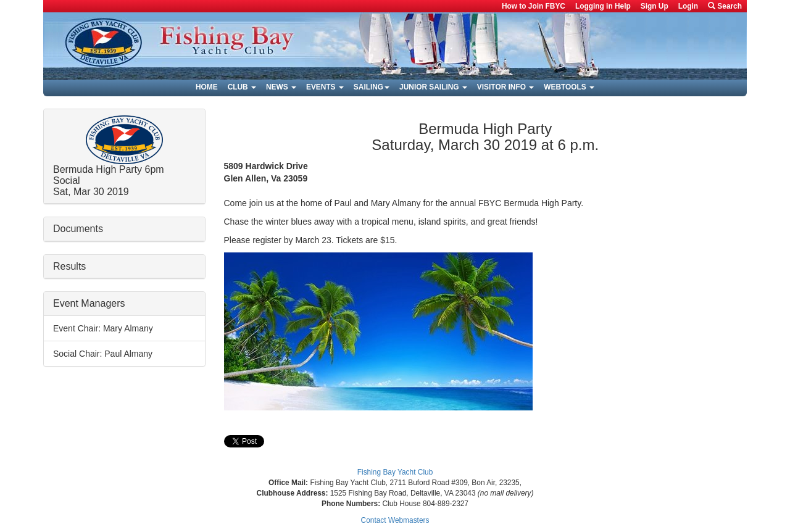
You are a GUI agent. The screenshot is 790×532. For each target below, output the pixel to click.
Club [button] (242, 87)
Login (688, 6)
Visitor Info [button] (505, 87)
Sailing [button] (372, 87)
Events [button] (325, 87)
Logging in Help (603, 6)
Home (207, 87)
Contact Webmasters (395, 520)
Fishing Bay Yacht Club (395, 472)
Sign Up (655, 6)
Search (725, 6)
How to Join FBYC (534, 6)
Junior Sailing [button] (433, 87)
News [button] (281, 87)
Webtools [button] (569, 87)
